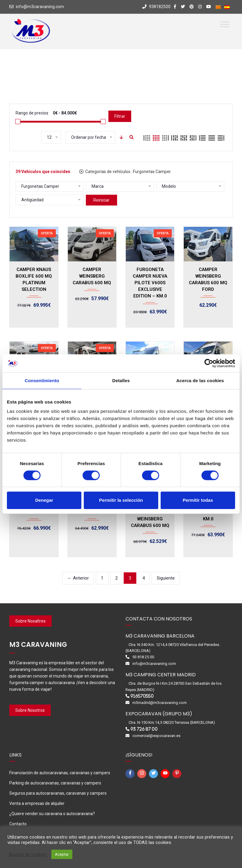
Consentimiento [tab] (42, 381)
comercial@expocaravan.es (156, 736)
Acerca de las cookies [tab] (200, 381)
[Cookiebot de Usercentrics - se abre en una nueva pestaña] (209, 363)
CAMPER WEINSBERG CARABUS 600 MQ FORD (208, 279)
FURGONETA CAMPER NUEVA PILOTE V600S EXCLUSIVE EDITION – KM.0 (150, 283)
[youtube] (166, 774)
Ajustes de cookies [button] (28, 854)
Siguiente (166, 578)
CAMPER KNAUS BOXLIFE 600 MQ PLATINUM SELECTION (34, 279)
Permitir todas (198, 500)
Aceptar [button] (62, 854)
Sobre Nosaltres (30, 621)
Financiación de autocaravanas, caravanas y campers (60, 773)
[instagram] (143, 774)
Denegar (44, 500)
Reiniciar (101, 200)
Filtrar (120, 116)
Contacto (18, 824)
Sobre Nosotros (30, 710)
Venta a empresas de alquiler (37, 803)
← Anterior (78, 578)
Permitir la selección (121, 500)
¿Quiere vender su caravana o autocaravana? (52, 814)
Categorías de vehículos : (125, 172)
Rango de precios (32, 113)
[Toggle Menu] (225, 24)
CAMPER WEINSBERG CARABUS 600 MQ (92, 276)
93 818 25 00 (143, 657)
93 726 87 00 (144, 729)
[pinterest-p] (178, 774)
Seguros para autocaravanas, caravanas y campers (58, 793)
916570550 (142, 696)
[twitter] (154, 774)
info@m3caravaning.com (40, 7)
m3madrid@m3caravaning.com (160, 703)
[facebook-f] (131, 774)
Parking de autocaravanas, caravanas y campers (55, 783)
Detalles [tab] (121, 381)
